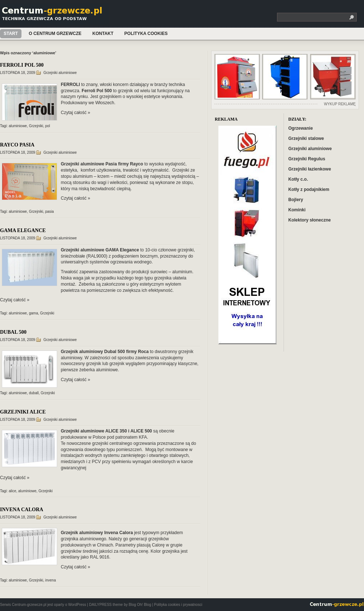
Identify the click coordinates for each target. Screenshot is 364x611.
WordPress (77, 605)
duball (34, 393)
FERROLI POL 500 (22, 65)
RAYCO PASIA (17, 145)
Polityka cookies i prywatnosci (178, 605)
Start (11, 34)
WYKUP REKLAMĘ (340, 104)
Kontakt (103, 34)
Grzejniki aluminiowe (60, 73)
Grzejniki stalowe (306, 138)
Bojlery (296, 200)
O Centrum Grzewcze (55, 34)
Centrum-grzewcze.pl (56, 16)
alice (13, 491)
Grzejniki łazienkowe (310, 169)
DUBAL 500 (13, 332)
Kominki (297, 210)
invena (50, 580)
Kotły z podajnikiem (309, 189)
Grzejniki (36, 126)
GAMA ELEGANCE (23, 230)
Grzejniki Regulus (307, 159)
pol (48, 126)
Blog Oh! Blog (140, 605)
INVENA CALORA (22, 510)
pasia (50, 211)
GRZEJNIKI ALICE (23, 412)
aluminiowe (18, 126)
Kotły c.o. (298, 179)
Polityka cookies (146, 34)
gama (34, 313)
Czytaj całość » (76, 113)
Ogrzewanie (300, 128)
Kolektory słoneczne (310, 220)
